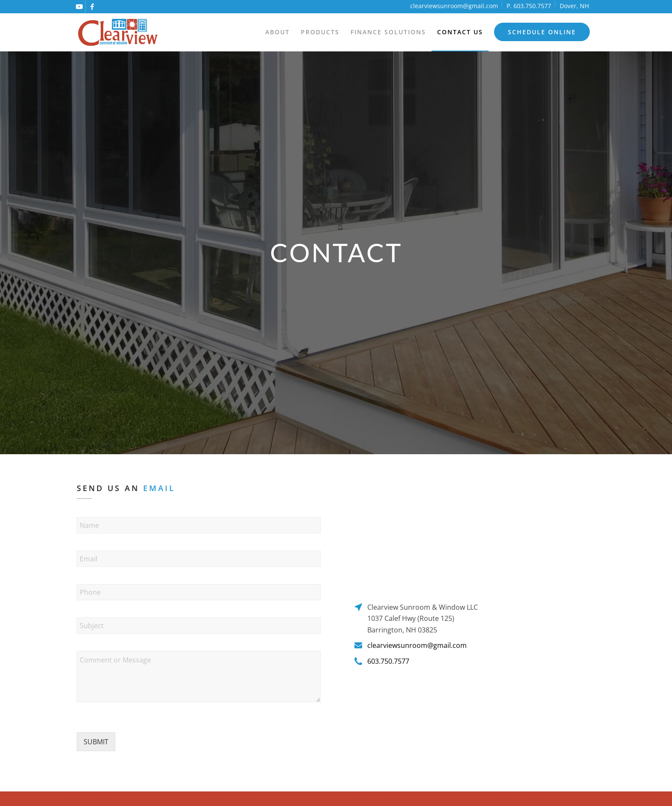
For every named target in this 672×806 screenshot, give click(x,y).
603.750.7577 (388, 661)
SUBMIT (96, 742)
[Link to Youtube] (79, 6)
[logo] (118, 32)
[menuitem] (277, 32)
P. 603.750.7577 (529, 6)
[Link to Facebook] (92, 6)
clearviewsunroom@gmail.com (454, 6)
